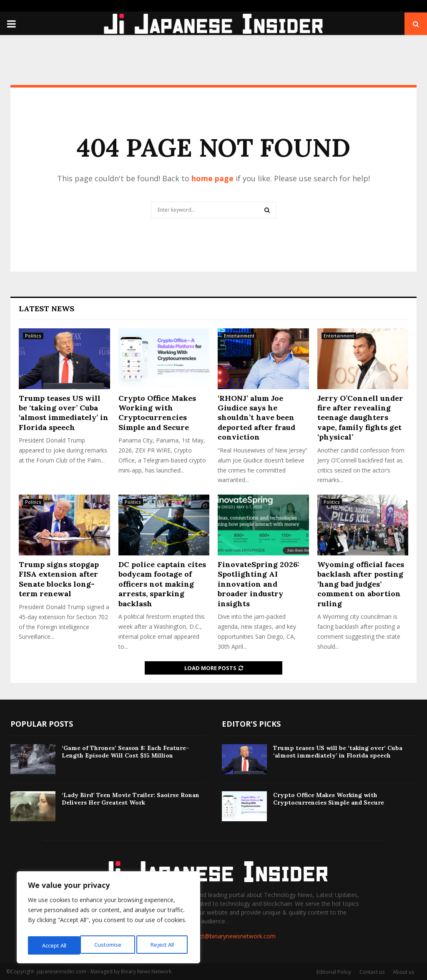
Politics (33, 336)
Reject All (109, 945)
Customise (55, 945)
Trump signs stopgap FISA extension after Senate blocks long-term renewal (59, 579)
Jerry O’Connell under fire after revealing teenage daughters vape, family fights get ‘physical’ (360, 418)
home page (212, 178)
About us (403, 972)
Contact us (372, 972)
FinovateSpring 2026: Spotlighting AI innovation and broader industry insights (259, 584)
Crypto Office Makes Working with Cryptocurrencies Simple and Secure (157, 413)
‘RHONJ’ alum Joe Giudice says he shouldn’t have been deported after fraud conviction (256, 418)
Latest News (46, 309)
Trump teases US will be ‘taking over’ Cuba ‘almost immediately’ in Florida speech (64, 413)
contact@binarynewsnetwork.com (230, 936)
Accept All (163, 945)
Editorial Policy (334, 972)
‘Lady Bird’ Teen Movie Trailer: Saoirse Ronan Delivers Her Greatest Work (131, 799)
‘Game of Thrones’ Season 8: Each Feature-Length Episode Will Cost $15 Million (125, 752)
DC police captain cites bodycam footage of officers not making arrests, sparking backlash (162, 584)
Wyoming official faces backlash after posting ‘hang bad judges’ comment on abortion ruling (361, 584)
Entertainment (239, 336)
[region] (108, 920)
